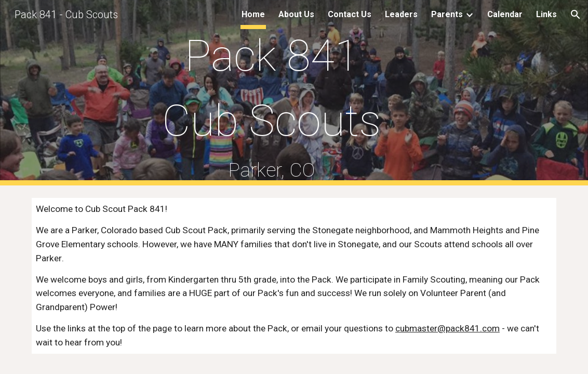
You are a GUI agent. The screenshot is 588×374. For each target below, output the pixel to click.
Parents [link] (447, 14)
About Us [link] (296, 14)
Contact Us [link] (350, 14)
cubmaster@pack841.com (447, 328)
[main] (272, 93)
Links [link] (546, 14)
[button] (576, 15)
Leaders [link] (401, 14)
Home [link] (253, 14)
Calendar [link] (505, 14)
